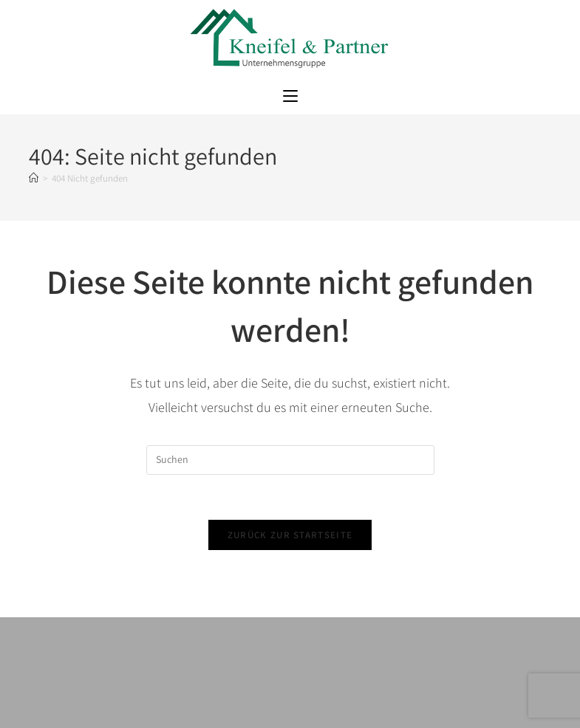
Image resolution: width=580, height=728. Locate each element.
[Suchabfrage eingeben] (290, 460)
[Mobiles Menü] (290, 97)
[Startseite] (34, 178)
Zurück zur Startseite (290, 535)
